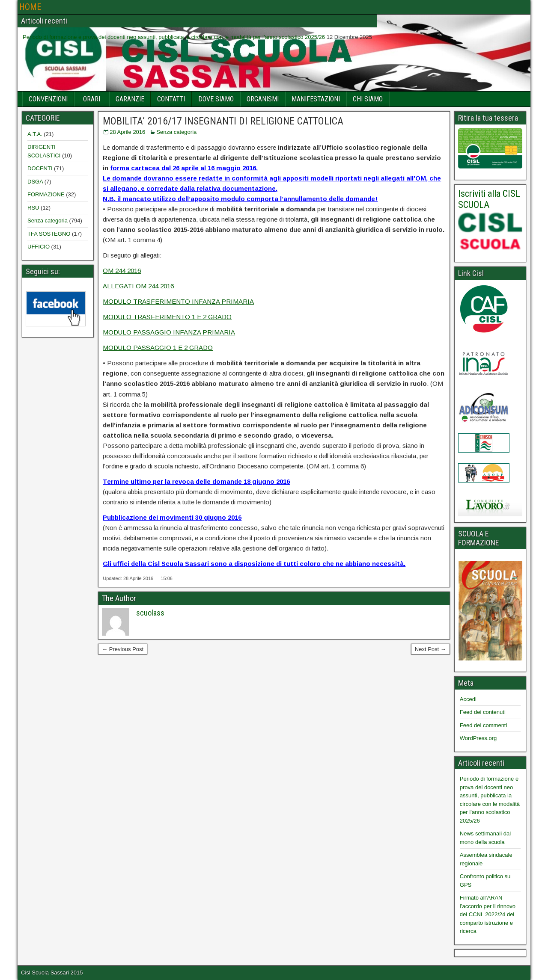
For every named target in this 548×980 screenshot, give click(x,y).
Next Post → (430, 649)
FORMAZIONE (46, 194)
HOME (30, 7)
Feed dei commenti (484, 725)
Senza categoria (176, 132)
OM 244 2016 (122, 271)
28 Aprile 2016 (127, 132)
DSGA (35, 182)
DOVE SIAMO (216, 99)
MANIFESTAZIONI (316, 99)
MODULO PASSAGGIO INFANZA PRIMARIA (169, 332)
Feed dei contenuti (483, 712)
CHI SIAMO (368, 99)
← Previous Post (123, 649)
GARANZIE (130, 99)
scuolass (150, 613)
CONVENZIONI (48, 99)
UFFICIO (39, 247)
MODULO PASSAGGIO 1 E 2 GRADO (158, 348)
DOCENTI (40, 168)
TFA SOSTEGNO (49, 234)
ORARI (92, 99)
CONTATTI (171, 99)
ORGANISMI (263, 99)
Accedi (468, 699)
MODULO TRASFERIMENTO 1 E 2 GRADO (167, 317)
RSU (33, 208)
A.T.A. (35, 134)
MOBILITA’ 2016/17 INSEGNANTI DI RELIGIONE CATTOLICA (223, 121)
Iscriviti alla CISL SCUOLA (489, 199)
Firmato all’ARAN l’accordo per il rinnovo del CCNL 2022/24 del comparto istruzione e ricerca (488, 914)
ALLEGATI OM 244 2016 (138, 286)
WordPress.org (478, 738)
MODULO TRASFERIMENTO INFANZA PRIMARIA (178, 301)
